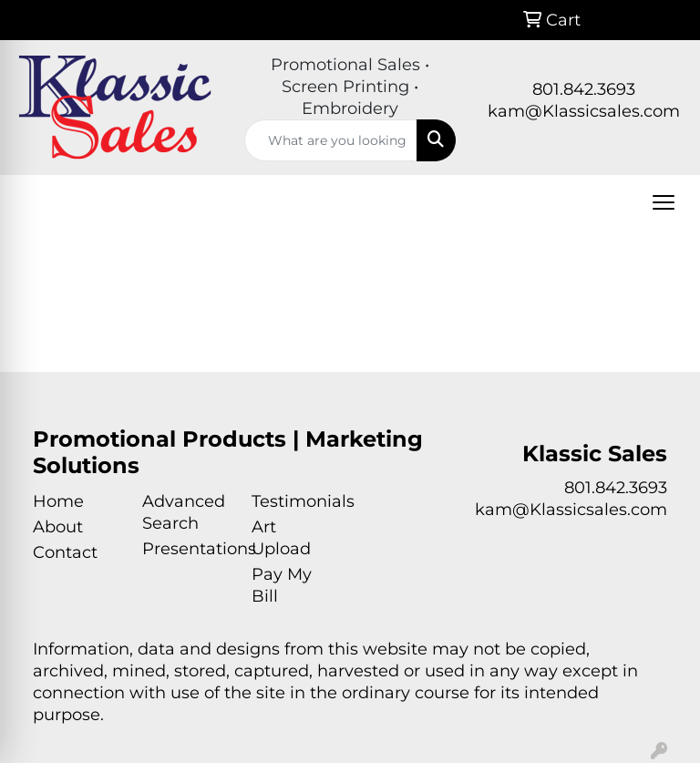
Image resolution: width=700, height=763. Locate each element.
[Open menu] (664, 202)
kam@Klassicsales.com (584, 111)
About (58, 527)
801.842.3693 (584, 89)
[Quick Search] (331, 140)
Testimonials (295, 501)
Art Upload (281, 538)
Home (58, 501)
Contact (65, 552)
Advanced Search (184, 512)
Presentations (186, 549)
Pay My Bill (282, 585)
